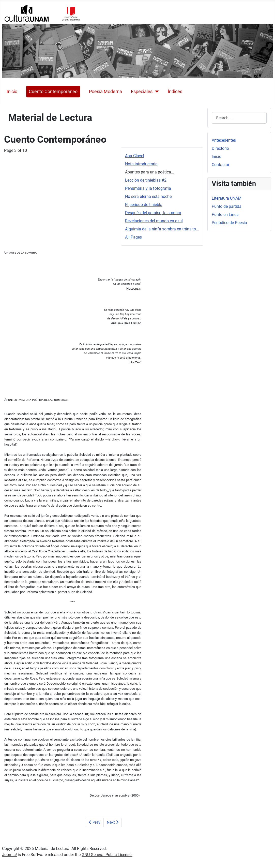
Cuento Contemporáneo (53, 92)
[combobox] (239, 118)
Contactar (220, 165)
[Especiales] (156, 92)
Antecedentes (224, 140)
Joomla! (9, 855)
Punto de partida (227, 206)
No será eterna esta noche (148, 196)
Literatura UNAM (227, 198)
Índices (175, 92)
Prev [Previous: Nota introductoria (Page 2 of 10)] (95, 822)
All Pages (133, 237)
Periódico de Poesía (229, 223)
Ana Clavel (135, 156)
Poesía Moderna (105, 92)
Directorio (220, 148)
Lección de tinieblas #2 (146, 180)
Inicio (12, 92)
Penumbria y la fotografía (148, 188)
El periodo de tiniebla (144, 205)
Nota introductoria (141, 164)
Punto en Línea (225, 215)
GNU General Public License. (107, 855)
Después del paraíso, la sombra (153, 213)
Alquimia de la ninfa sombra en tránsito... (162, 229)
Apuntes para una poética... (150, 172)
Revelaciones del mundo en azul (154, 221)
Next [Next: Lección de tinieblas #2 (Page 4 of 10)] (113, 822)
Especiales (142, 92)
